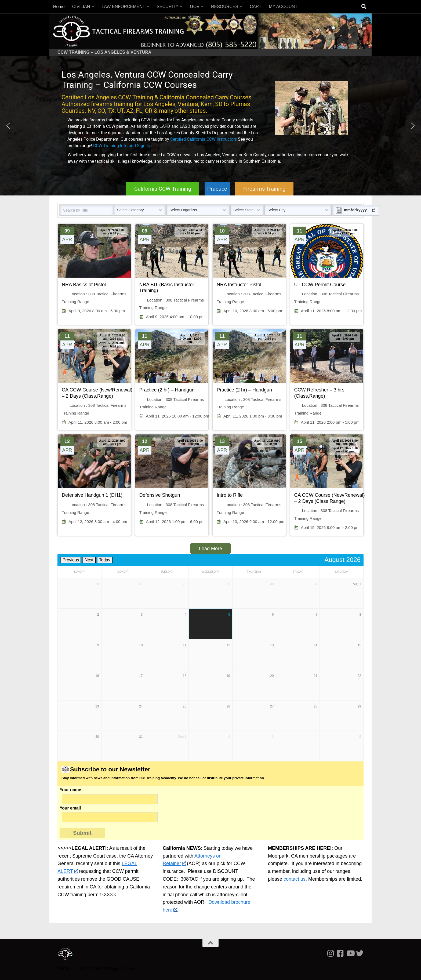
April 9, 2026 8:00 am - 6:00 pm (112, 232)
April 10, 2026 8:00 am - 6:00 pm (267, 232)
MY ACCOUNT (283, 7)
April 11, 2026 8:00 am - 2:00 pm (112, 337)
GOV (195, 7)
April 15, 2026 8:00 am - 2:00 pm (345, 442)
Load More (210, 549)
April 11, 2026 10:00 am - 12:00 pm (190, 339)
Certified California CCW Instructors (204, 139)
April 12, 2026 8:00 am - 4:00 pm (112, 442)
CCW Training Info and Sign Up (122, 146)
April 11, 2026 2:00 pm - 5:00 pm (345, 337)
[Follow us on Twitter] (360, 953)
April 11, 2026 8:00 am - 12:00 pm (345, 232)
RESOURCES (225, 7)
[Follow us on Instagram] (331, 953)
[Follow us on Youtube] (350, 953)
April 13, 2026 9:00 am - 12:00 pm (267, 442)
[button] (8, 126)
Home (59, 7)
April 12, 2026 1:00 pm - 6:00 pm (190, 442)
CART (255, 7)
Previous (71, 560)
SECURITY (167, 7)
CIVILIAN (81, 7)
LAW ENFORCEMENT (123, 7)
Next (89, 560)
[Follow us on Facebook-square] (340, 953)
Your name (210, 791)
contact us (295, 879)
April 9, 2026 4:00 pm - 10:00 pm (190, 232)
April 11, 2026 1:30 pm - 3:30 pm (267, 337)
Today (105, 560)
